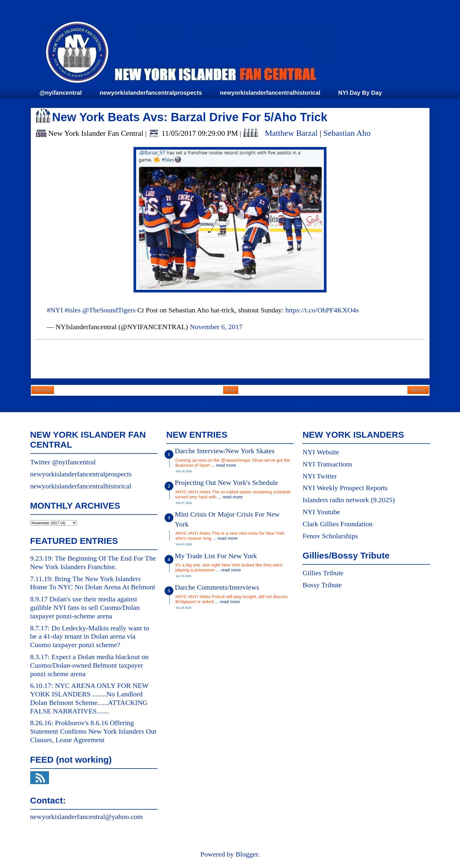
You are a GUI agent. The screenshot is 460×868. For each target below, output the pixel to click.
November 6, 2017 (216, 327)
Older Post (418, 390)
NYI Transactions (327, 464)
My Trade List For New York (216, 556)
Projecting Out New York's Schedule (226, 483)
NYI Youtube (321, 512)
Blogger (247, 854)
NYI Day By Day (360, 93)
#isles (73, 310)
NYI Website (321, 452)
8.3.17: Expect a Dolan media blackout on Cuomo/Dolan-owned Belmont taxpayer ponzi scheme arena (89, 665)
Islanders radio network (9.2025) (349, 500)
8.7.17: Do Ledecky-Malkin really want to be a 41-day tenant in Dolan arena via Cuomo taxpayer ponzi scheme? (90, 637)
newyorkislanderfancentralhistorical (270, 93)
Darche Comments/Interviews (217, 587)
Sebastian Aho (347, 133)
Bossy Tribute (322, 585)
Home (231, 390)
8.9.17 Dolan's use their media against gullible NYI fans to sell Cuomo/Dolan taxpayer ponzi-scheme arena (85, 608)
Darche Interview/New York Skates (225, 451)
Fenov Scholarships (330, 536)
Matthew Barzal (291, 133)
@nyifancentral (61, 93)
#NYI (55, 310)
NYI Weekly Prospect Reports (345, 488)
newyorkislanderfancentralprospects (151, 93)
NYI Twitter (320, 476)
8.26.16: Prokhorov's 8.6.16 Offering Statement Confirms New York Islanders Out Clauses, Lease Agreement (93, 731)
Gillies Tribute (323, 573)
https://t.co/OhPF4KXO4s (322, 310)
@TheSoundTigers (109, 310)
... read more (224, 465)
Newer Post (43, 390)
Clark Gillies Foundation (338, 524)
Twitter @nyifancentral (63, 462)
